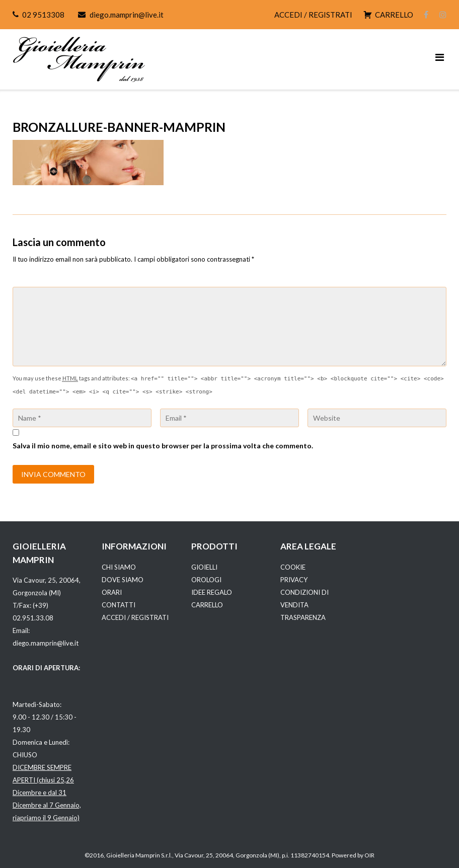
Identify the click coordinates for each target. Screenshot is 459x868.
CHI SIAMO (119, 567)
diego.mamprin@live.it (127, 15)
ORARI (112, 592)
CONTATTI (119, 605)
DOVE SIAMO (123, 580)
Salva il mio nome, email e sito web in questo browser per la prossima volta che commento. (163, 446)
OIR (369, 855)
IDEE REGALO (212, 592)
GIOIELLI (204, 567)
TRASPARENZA (303, 617)
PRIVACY (294, 580)
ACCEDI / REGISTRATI (313, 15)
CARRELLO (207, 605)
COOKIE (293, 567)
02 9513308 (43, 15)
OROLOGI (206, 580)
